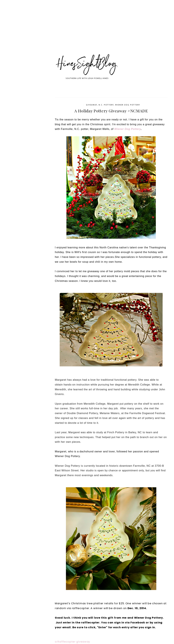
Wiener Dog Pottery (128, 105)
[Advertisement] (87, 31)
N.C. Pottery (106, 105)
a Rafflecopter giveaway (72, 642)
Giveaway (92, 105)
